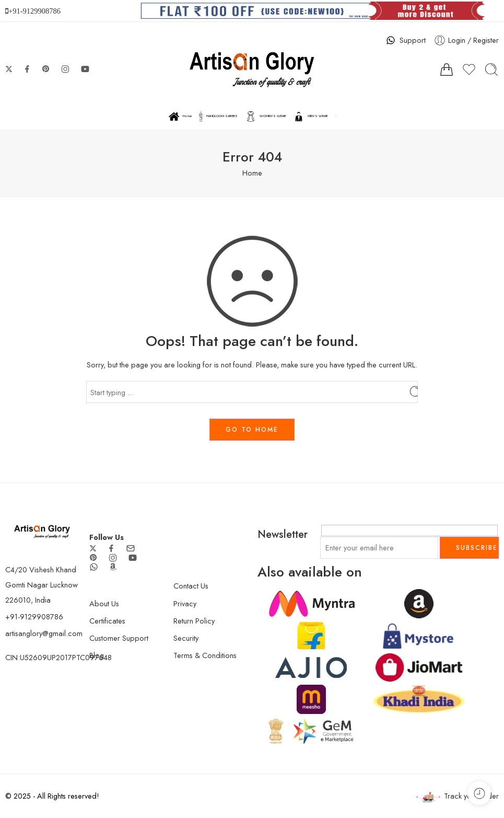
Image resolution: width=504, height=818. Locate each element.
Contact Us (191, 586)
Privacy (185, 603)
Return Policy (194, 621)
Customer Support (119, 638)
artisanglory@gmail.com (44, 633)
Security (186, 638)
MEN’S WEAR (311, 117)
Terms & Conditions (205, 655)
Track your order (458, 796)
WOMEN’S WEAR (266, 117)
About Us (104, 603)
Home (180, 117)
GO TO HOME (252, 430)
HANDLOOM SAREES (218, 117)
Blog (97, 655)
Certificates (107, 621)
